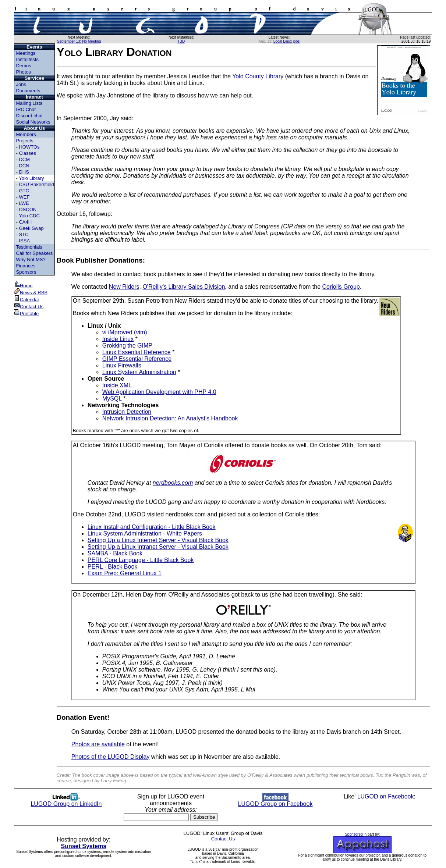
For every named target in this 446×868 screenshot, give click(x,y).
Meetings (26, 53)
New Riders (124, 287)
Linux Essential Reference (137, 352)
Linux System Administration (139, 372)
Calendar (27, 300)
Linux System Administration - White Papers (145, 533)
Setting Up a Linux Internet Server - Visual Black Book (158, 540)
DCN (24, 166)
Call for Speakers (35, 253)
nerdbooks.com (173, 483)
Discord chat (29, 116)
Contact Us (29, 307)
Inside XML (117, 385)
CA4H (25, 222)
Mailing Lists (29, 103)
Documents (28, 91)
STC (24, 234)
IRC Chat (26, 109)
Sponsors (26, 272)
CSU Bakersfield (36, 184)
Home (23, 286)
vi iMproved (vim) (125, 332)
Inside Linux (118, 339)
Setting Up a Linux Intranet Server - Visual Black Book (158, 547)
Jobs (21, 84)
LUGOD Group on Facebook (275, 801)
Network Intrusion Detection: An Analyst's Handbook (170, 418)
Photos (24, 72)
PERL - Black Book (112, 567)
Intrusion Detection (127, 412)
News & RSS (31, 293)
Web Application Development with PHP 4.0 (159, 392)
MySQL (112, 399)
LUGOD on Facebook (386, 796)
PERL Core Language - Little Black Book (141, 560)
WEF (24, 197)
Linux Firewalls (122, 365)
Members (26, 134)
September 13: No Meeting (79, 41)
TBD (181, 41)
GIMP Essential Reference (137, 359)
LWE (24, 203)
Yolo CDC (29, 216)
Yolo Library (31, 178)
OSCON (28, 209)
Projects (25, 141)
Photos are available (98, 744)
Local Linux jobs (287, 41)
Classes (27, 153)
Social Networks (33, 122)
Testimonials (29, 247)
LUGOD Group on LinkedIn (66, 801)
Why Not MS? (31, 259)
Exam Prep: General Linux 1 (125, 573)
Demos (24, 66)
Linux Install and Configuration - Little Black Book (152, 527)
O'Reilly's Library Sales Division (184, 287)
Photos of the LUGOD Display (111, 757)
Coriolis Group (341, 287)
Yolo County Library (258, 76)
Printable (26, 314)
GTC (24, 191)
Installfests (27, 59)
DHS (24, 172)
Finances (26, 266)
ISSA (24, 241)
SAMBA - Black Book (115, 553)
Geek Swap (31, 228)
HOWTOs (29, 147)
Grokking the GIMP (127, 346)
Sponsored (354, 834)
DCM (24, 159)
